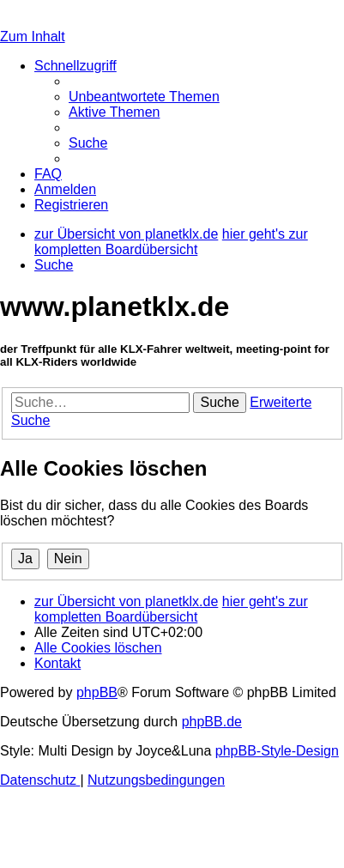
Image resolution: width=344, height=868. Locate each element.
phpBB (97, 692)
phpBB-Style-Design (277, 751)
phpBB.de (212, 722)
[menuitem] (144, 97)
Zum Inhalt (33, 36)
